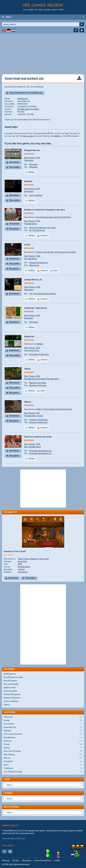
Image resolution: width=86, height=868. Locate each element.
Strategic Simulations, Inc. (40, 451)
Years (7, 779)
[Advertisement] (43, 52)
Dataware (33, 164)
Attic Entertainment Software (42, 228)
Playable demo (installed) (28, 109)
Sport (43, 765)
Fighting (43, 731)
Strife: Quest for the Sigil (65, 252)
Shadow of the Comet (15, 551)
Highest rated (10, 688)
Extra (37, 351)
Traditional (43, 768)
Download (14, 162)
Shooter (43, 758)
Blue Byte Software (38, 383)
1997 (38, 413)
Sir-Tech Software (37, 230)
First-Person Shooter (43, 734)
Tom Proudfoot (36, 195)
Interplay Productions (38, 420)
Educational (43, 724)
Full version (29, 351)
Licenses (8, 793)
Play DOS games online (13, 677)
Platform (43, 741)
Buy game (14, 229)
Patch (40, 416)
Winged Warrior (32, 150)
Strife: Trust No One (45, 252)
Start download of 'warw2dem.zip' (26, 93)
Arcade (43, 721)
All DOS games (10, 674)
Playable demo (30, 224)
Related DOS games (12, 694)
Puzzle (43, 744)
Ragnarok (29, 336)
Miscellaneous (43, 738)
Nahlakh (28, 181)
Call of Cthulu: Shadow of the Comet (33, 559)
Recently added (10, 691)
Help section (28, 136)
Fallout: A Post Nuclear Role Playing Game (54, 409)
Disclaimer (27, 861)
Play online (14, 167)
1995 (38, 158)
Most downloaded (11, 684)
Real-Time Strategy (43, 751)
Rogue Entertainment (39, 263)
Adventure (22, 562)
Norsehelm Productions (39, 354)
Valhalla (40, 344)
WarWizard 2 (23, 99)
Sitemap (6, 861)
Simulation (43, 762)
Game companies (11, 701)
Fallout (28, 402)
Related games (11, 807)
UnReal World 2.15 (33, 280)
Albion (27, 369)
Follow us (8, 845)
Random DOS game (12, 698)
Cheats (7, 705)
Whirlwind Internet (22, 865)
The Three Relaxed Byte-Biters (43, 294)
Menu (8, 17)
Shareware (29, 160)
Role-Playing (30, 158)
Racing (43, 748)
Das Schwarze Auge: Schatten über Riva (54, 217)
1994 (38, 189)
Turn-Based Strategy (43, 772)
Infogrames (23, 572)
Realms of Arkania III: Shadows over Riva (44, 210)
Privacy (16, 861)
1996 (38, 221)
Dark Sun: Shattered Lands (38, 437)
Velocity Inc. (34, 265)
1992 (38, 348)
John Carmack (8, 839)
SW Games (34, 322)
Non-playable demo (32, 447)
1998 (38, 287)
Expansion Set (43, 727)
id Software (20, 839)
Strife (27, 245)
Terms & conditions (43, 861)
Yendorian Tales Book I (36, 308)
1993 (38, 444)
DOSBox (57, 136)
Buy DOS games (10, 681)
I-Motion (21, 569)
